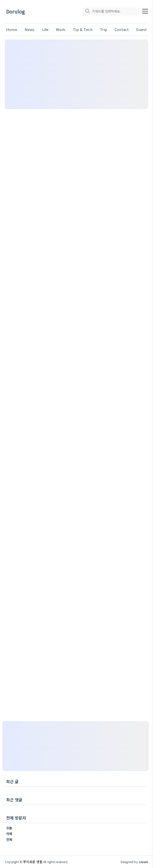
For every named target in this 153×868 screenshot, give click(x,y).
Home (12, 29)
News (30, 29)
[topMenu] (145, 11)
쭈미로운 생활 (33, 862)
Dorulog (15, 12)
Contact (122, 29)
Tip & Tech (83, 29)
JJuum (143, 862)
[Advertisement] (76, 74)
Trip (103, 29)
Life (45, 29)
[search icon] (87, 12)
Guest (142, 29)
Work (61, 29)
